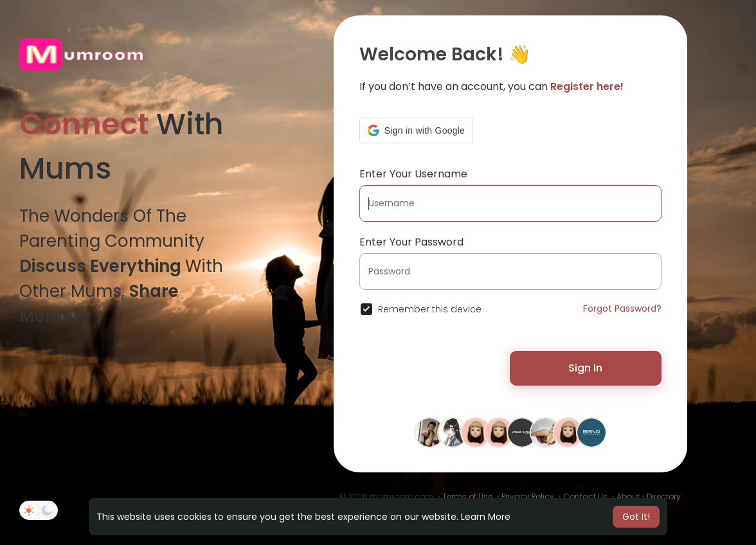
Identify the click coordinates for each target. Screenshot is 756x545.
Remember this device (430, 309)
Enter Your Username (413, 174)
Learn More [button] (486, 517)
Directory (664, 496)
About (628, 496)
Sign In (585, 368)
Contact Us (585, 496)
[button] (416, 130)
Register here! (587, 86)
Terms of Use (467, 496)
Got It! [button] (636, 517)
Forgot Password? (622, 308)
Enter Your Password (411, 242)
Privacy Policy (528, 496)
